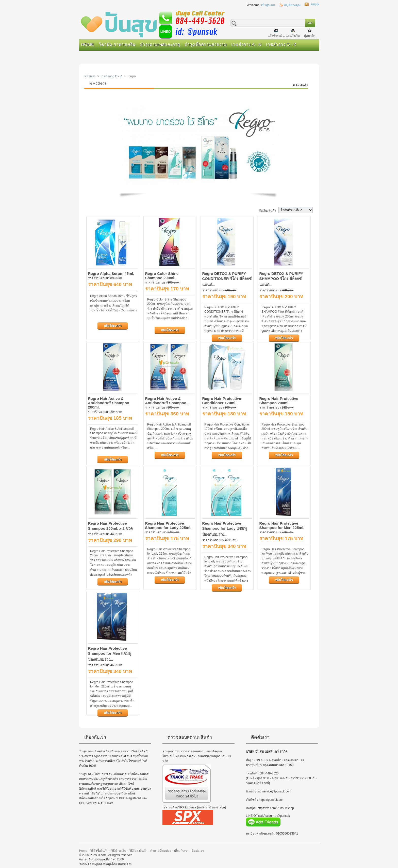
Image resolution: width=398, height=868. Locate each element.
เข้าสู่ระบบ (268, 5)
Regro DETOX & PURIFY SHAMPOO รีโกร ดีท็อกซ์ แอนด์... (281, 279)
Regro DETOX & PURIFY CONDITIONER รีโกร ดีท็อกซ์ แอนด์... (227, 279)
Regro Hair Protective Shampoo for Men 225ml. (282, 525)
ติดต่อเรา (198, 851)
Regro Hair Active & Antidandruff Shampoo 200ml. (109, 403)
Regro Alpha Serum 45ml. (111, 273)
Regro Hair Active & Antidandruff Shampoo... (167, 401)
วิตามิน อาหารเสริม (117, 45)
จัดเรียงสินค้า (268, 211)
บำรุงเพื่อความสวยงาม (206, 45)
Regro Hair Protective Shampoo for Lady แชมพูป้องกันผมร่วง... (225, 529)
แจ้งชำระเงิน (276, 36)
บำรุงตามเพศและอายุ (160, 45)
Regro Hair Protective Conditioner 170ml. (222, 401)
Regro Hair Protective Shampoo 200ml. (279, 401)
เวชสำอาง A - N (246, 45)
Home (88, 45)
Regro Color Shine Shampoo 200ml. (162, 276)
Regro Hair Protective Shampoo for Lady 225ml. (168, 525)
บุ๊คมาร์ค (310, 36)
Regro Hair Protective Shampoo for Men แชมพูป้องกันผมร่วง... (110, 654)
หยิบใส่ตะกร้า (113, 326)
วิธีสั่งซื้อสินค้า (99, 851)
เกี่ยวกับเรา (181, 851)
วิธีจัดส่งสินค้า (138, 851)
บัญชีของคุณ (292, 5)
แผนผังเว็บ (293, 36)
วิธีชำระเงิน (119, 851)
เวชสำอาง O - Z (281, 45)
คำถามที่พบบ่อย (161, 851)
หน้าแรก (90, 76)
